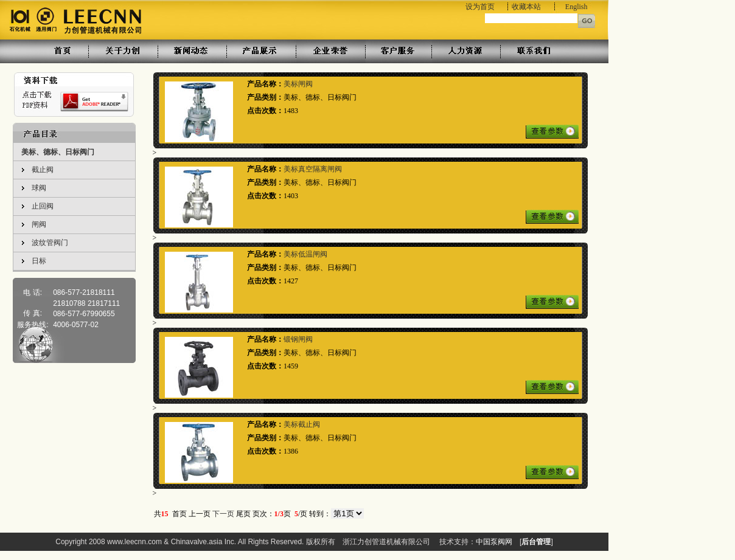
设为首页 (480, 7)
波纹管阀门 (50, 243)
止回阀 (43, 206)
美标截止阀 (302, 424)
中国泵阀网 (494, 542)
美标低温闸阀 (305, 254)
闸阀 (39, 224)
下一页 (223, 514)
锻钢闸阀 (298, 339)
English (577, 7)
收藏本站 (526, 7)
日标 (39, 261)
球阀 (39, 188)
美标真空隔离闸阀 (313, 169)
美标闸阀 (298, 84)
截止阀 (43, 170)
